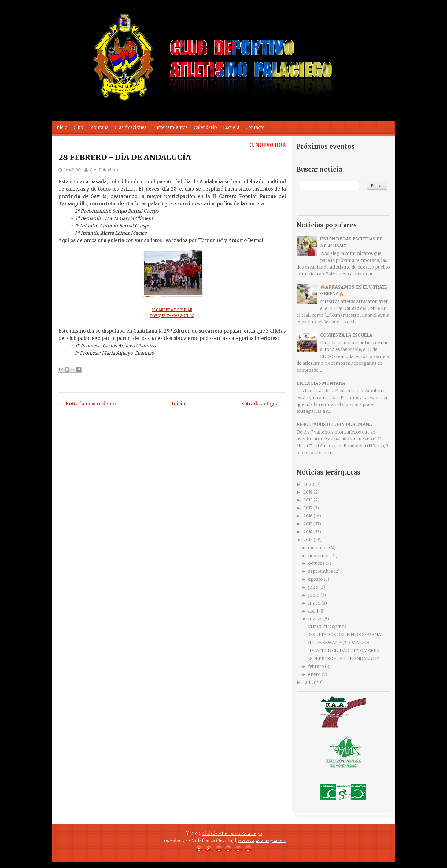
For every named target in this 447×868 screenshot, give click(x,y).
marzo (315, 619)
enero (314, 674)
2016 (308, 516)
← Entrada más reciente (88, 404)
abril (313, 611)
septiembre (321, 571)
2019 (308, 492)
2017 (308, 508)
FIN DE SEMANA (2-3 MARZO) (338, 643)
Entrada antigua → (263, 404)
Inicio (61, 127)
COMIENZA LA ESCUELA (346, 335)
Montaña (99, 127)
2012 (308, 682)
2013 (308, 540)
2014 (308, 532)
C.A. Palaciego (105, 170)
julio (313, 587)
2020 (309, 484)
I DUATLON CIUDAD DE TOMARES (343, 650)
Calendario (205, 127)
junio (314, 595)
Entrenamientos (170, 127)
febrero (316, 666)
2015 (308, 524)
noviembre (320, 556)
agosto (316, 579)
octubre (316, 563)
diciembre (319, 548)
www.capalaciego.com (262, 840)
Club (78, 127)
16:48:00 (72, 170)
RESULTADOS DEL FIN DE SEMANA (334, 424)
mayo (314, 603)
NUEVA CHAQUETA (327, 627)
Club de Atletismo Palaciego (232, 833)
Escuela (231, 127)
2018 (308, 500)
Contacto (255, 127)
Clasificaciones (131, 127)
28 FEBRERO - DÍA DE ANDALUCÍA (125, 157)
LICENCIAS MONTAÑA (321, 383)
